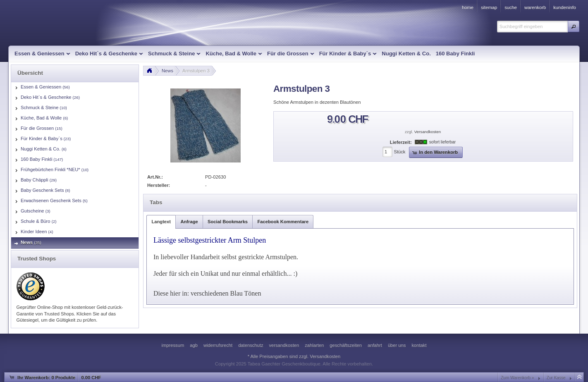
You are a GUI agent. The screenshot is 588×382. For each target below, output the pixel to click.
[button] (574, 26)
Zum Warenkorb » (517, 378)
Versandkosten (428, 132)
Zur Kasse (556, 378)
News (167, 71)
